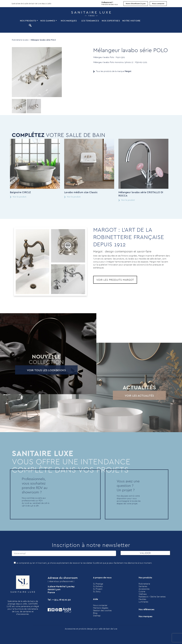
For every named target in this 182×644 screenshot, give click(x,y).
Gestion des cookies (102, 610)
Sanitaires (143, 586)
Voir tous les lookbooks (35, 370)
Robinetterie (144, 584)
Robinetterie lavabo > (21, 40)
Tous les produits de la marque (114, 71)
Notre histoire (131, 21)
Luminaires (143, 602)
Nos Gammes (48, 21)
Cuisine (142, 591)
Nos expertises (111, 21)
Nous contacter (158, 3)
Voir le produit (61, 197)
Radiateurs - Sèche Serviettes (152, 597)
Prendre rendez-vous (110, 3)
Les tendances (90, 21)
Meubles (142, 599)
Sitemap (97, 616)
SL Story (97, 591)
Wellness (143, 594)
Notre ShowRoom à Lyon (136, 3)
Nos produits (28, 21)
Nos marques (69, 21)
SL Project (98, 589)
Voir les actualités (128, 396)
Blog (95, 613)
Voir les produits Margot (115, 280)
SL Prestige (98, 584)
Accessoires (144, 589)
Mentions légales (101, 608)
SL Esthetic (98, 586)
